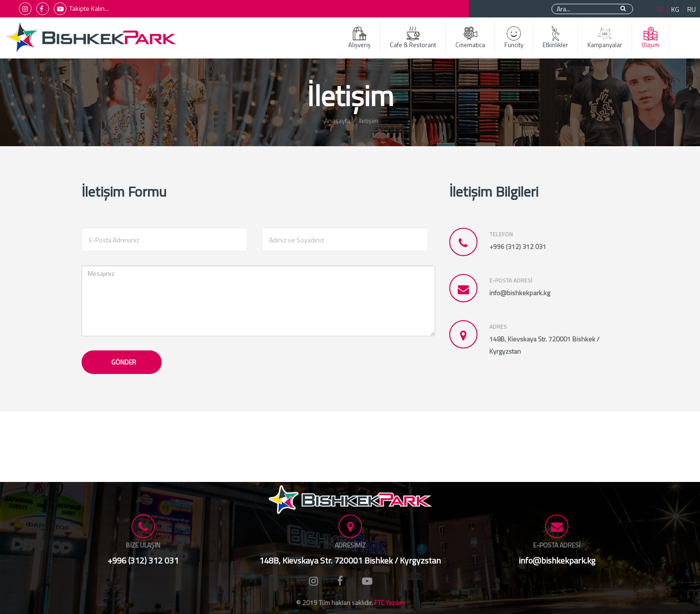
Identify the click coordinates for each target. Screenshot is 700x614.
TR (659, 9)
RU (692, 9)
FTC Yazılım (389, 602)
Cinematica (470, 38)
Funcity (514, 38)
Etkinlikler (555, 38)
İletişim (369, 120)
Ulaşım (651, 38)
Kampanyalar (605, 38)
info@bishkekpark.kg (557, 560)
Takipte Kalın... (89, 8)
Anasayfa (337, 120)
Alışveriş (359, 38)
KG (675, 9)
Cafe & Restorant (413, 38)
